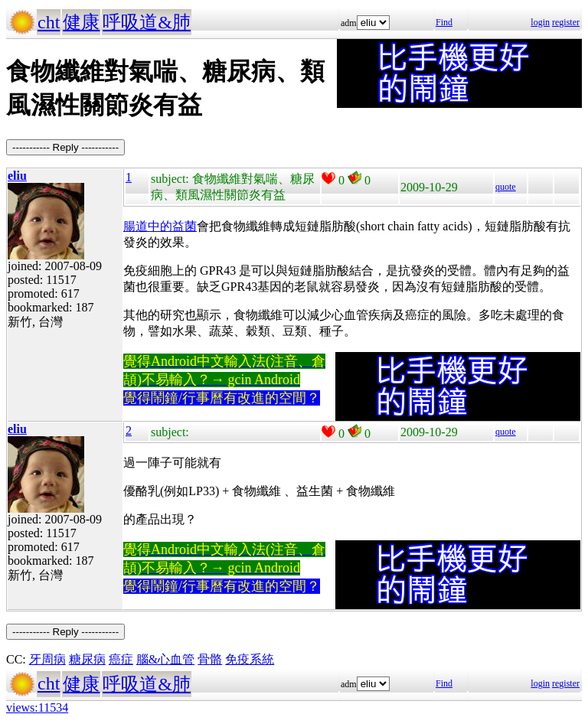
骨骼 (210, 659)
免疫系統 (250, 659)
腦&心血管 (165, 659)
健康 (81, 22)
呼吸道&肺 (147, 22)
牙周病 (47, 659)
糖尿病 (87, 659)
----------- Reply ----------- (65, 147)
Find (444, 22)
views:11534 (37, 707)
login (540, 22)
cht (49, 22)
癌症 (121, 659)
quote (506, 187)
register (566, 22)
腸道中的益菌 (160, 226)
